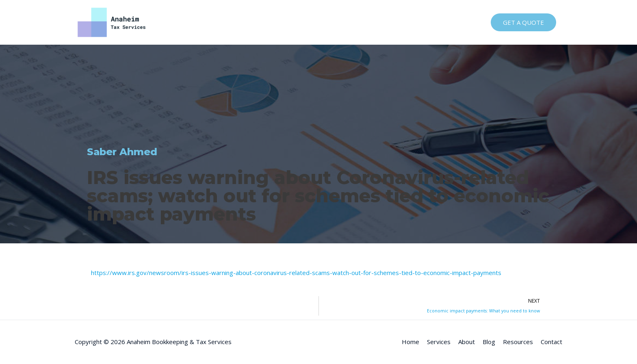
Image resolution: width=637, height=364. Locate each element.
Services (337, 22)
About (369, 22)
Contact (468, 22)
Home (304, 22)
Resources (430, 22)
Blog (396, 22)
